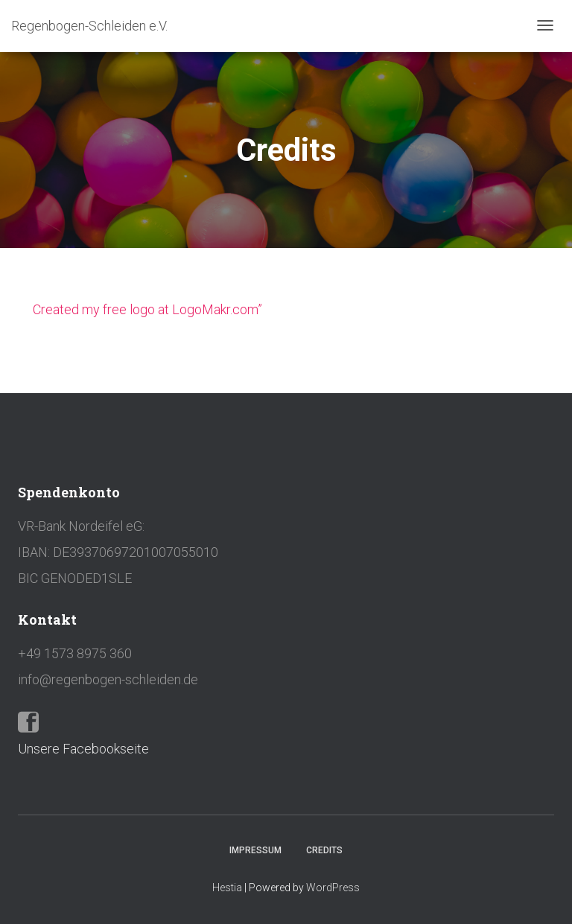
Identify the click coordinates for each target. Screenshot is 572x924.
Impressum (255, 850)
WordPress (333, 888)
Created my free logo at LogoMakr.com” (147, 309)
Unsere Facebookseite (83, 749)
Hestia (227, 888)
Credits (324, 850)
